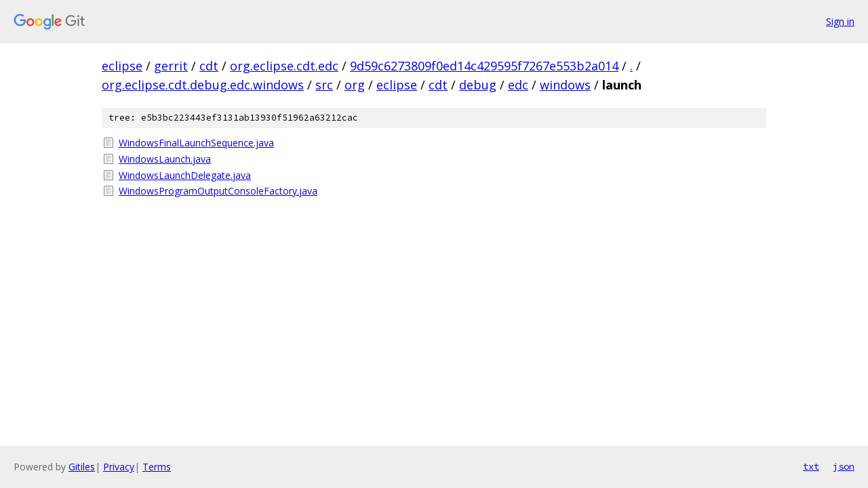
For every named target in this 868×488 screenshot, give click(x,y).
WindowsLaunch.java (165, 159)
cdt (209, 66)
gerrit (171, 66)
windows (565, 85)
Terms (157, 467)
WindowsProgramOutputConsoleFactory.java (218, 191)
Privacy (119, 467)
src (324, 85)
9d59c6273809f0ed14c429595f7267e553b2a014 (484, 66)
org (355, 85)
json (844, 466)
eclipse (122, 66)
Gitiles (82, 467)
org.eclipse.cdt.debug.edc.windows (203, 85)
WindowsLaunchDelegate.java (185, 175)
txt (811, 466)
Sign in (840, 21)
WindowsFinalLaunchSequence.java (196, 143)
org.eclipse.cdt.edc (284, 66)
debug (478, 85)
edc (518, 85)
